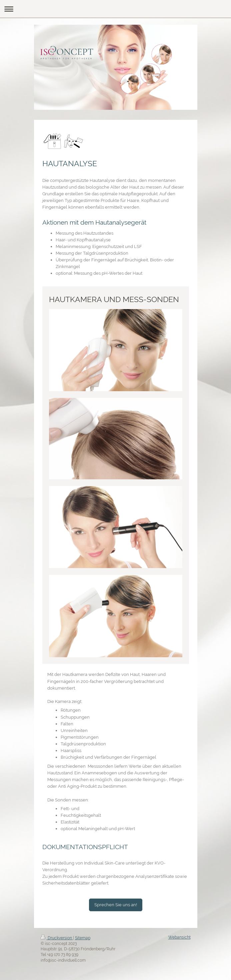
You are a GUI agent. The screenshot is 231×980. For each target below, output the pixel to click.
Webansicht (179, 937)
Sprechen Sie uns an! (116, 905)
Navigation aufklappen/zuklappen (115, 9)
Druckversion (57, 938)
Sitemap (83, 938)
